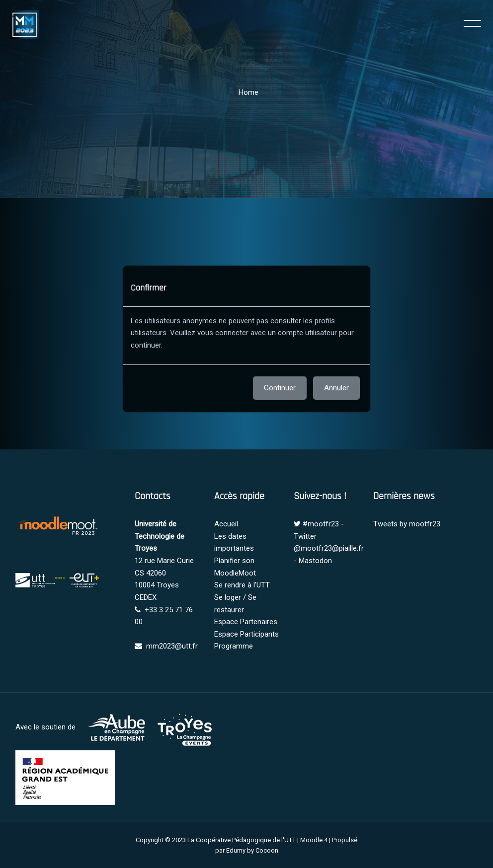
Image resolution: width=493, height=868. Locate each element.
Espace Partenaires (246, 622)
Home (248, 92)
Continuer (280, 388)
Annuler (336, 388)
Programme (234, 646)
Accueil (226, 524)
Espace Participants (246, 634)
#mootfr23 (321, 524)
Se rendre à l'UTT (242, 585)
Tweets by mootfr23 (407, 524)
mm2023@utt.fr (172, 646)
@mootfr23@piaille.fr (329, 548)
